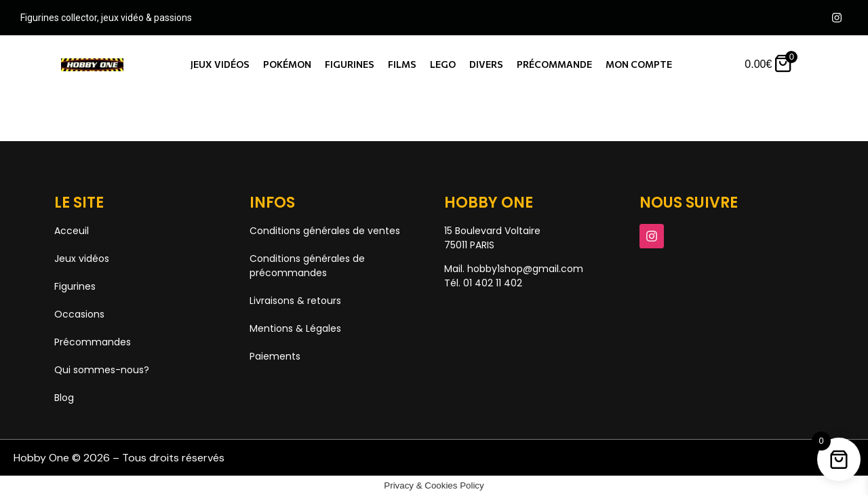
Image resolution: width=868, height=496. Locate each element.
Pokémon (287, 64)
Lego (443, 64)
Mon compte (639, 64)
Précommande (554, 64)
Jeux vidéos (220, 64)
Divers (486, 64)
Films (402, 64)
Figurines (350, 64)
